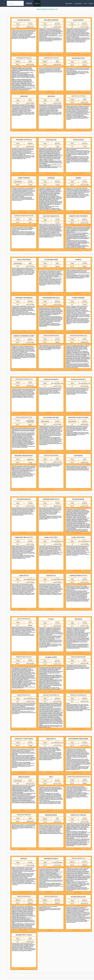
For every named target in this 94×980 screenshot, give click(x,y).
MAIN (29, 3)
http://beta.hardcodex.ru (46, 9)
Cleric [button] (37, 3)
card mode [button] (78, 3)
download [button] (69, 3)
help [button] (91, 3)
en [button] (86, 3)
